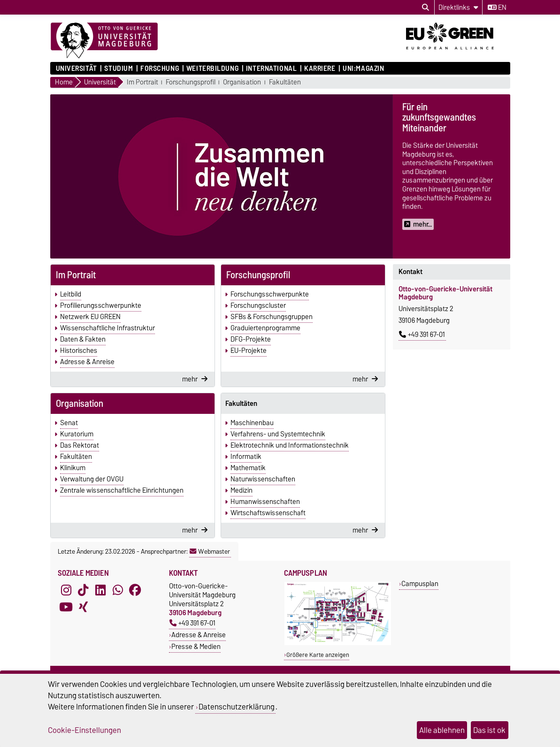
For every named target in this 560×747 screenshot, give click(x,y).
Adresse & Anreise (87, 362)
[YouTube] (66, 607)
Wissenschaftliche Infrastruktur (107, 328)
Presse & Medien (196, 646)
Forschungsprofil (191, 82)
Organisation (242, 82)
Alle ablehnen (442, 730)
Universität (77, 69)
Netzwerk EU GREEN (90, 317)
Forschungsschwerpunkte (270, 294)
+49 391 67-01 (422, 335)
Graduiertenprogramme (265, 328)
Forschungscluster (258, 305)
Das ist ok (489, 730)
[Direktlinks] (458, 7)
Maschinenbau (252, 423)
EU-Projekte (249, 351)
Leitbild (71, 294)
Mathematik (248, 468)
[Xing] (83, 607)
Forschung (160, 69)
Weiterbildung (212, 69)
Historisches (79, 351)
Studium (119, 69)
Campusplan (420, 583)
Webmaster (210, 551)
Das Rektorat (80, 445)
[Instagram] (66, 590)
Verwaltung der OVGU (92, 479)
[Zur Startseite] (104, 41)
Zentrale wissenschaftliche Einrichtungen (122, 490)
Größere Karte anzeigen (318, 655)
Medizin (242, 490)
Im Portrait (142, 82)
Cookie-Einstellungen (84, 730)
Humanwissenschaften (265, 502)
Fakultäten (285, 82)
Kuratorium (77, 434)
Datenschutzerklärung (237, 707)
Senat (69, 423)
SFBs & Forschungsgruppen (272, 317)
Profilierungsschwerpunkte (101, 305)
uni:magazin (363, 69)
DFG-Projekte (251, 339)
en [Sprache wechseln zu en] (497, 8)
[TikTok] (83, 590)
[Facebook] (135, 590)
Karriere (320, 69)
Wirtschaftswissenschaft (268, 513)
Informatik (246, 457)
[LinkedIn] (100, 590)
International (271, 69)
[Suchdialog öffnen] (426, 8)
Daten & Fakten (83, 339)
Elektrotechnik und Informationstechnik (290, 445)
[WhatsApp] (118, 590)
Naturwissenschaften (263, 479)
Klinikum (73, 468)
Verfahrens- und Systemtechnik (278, 434)
